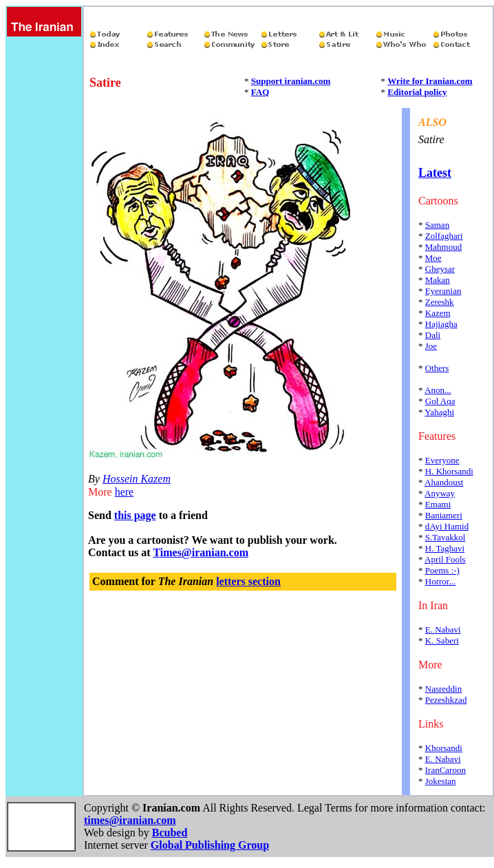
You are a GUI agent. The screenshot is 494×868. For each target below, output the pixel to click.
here (125, 492)
